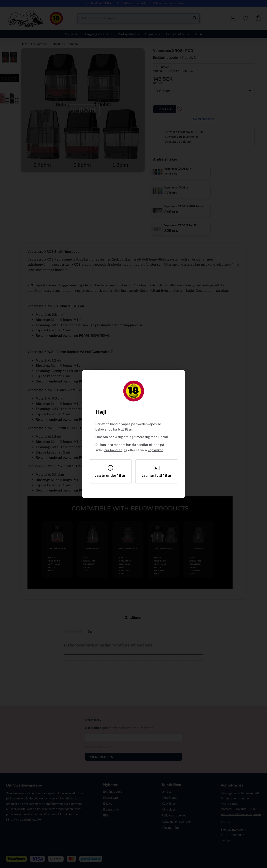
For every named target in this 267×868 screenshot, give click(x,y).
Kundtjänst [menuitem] (172, 785)
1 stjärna (66, 631)
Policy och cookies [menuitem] (174, 815)
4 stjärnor (77, 631)
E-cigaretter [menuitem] (176, 34)
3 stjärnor (73, 631)
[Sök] (195, 18)
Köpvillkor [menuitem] (168, 804)
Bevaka (165, 109)
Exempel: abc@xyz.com (98, 747)
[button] (245, 18)
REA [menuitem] (199, 34)
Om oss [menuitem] (167, 792)
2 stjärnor (70, 631)
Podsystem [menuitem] (127, 34)
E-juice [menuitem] (151, 34)
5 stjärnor (81, 631)
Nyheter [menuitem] (72, 34)
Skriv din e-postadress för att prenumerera (118, 728)
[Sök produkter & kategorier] (138, 18)
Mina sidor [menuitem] (168, 809)
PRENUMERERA (101, 757)
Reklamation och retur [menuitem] (176, 822)
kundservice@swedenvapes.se (241, 814)
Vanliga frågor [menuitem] (171, 828)
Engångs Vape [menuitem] (97, 34)
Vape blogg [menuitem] (169, 798)
